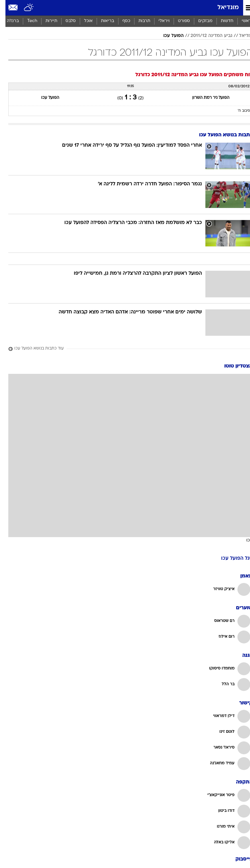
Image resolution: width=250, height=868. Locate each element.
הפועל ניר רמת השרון (205, 98)
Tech (27, 21)
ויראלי (159, 21)
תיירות (46, 21)
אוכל (83, 21)
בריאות (102, 21)
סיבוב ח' (238, 111)
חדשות (222, 21)
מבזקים (200, 21)
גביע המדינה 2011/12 (206, 36)
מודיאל (240, 36)
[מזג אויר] (24, 8)
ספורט (178, 21)
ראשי (241, 21)
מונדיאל (223, 8)
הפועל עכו (168, 36)
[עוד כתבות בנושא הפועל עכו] (125, 349)
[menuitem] (222, 21)
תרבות (139, 21)
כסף (121, 21)
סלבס (65, 21)
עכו (244, 540)
